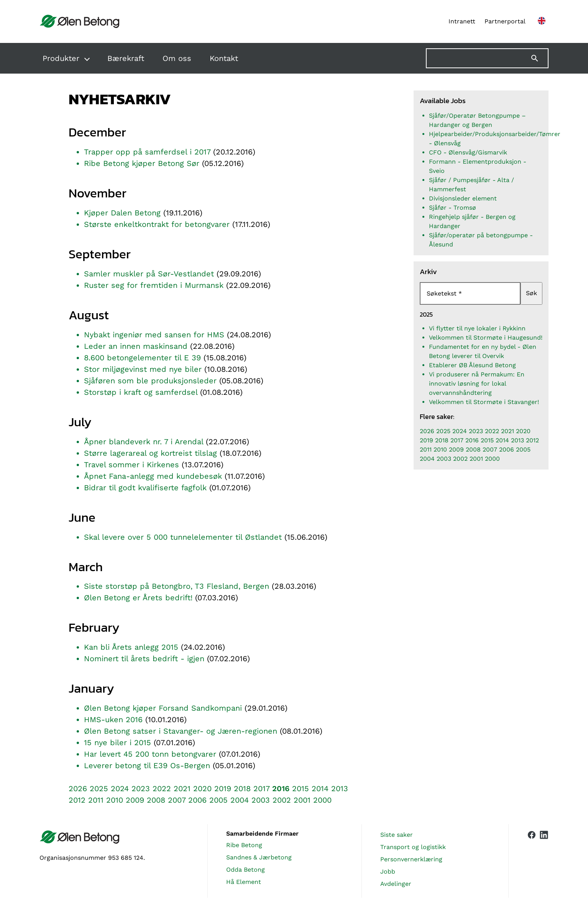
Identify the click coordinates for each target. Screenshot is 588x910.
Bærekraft (126, 58)
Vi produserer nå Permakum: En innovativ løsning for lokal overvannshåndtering (477, 384)
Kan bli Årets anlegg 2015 (131, 647)
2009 (135, 800)
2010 (115, 800)
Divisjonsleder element (463, 198)
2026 (78, 788)
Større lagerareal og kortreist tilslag (150, 453)
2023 (141, 788)
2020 (202, 788)
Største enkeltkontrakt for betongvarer (157, 224)
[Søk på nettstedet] (487, 58)
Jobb (388, 871)
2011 (96, 800)
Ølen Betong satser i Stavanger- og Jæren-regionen (181, 731)
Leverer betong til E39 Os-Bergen (147, 765)
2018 (242, 788)
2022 (162, 788)
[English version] (542, 21)
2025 (99, 788)
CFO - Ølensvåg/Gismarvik (468, 152)
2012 (77, 800)
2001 (302, 800)
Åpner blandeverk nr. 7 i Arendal (144, 442)
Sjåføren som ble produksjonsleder (150, 381)
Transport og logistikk (413, 847)
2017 (261, 788)
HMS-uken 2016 (113, 719)
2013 (340, 788)
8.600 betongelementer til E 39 (142, 358)
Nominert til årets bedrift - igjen (144, 659)
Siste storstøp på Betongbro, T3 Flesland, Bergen (177, 586)
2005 (218, 800)
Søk (531, 293)
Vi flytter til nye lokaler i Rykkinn (477, 328)
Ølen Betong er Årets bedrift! (138, 598)
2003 (261, 800)
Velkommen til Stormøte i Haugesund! (486, 338)
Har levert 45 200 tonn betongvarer (150, 754)
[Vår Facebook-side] (532, 859)
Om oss (177, 58)
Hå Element (244, 882)
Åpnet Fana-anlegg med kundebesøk (153, 476)
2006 (197, 800)
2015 (301, 788)
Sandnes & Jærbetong (259, 857)
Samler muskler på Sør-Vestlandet (149, 274)
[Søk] (539, 58)
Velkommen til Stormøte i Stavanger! (484, 402)
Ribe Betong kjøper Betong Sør (142, 163)
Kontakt (224, 58)
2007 (177, 800)
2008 (156, 800)
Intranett (462, 21)
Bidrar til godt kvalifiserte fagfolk (145, 488)
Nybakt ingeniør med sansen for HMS (154, 335)
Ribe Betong (244, 845)
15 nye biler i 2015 (117, 742)
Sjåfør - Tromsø (452, 208)
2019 (223, 788)
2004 (240, 800)
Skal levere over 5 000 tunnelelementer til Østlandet (184, 537)
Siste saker (397, 835)
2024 (120, 788)
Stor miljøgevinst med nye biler (143, 369)
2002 (282, 800)
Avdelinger (396, 884)
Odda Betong (246, 870)
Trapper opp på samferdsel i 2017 (147, 152)
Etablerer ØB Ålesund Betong (472, 365)
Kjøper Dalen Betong (122, 213)
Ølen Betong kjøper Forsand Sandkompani (163, 708)
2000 (322, 800)
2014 (320, 788)
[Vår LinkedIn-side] (544, 861)
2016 (281, 788)
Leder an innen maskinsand (136, 346)
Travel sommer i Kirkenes (131, 465)
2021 (182, 788)
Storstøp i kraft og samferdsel (141, 392)
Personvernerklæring (411, 859)
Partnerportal (505, 21)
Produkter (61, 58)
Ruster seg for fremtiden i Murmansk (154, 285)
